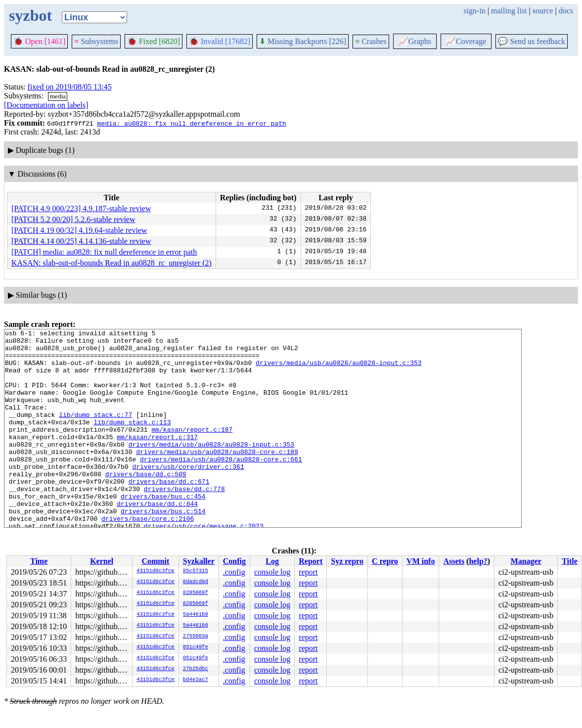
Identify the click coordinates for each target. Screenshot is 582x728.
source (543, 11)
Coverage (466, 41)
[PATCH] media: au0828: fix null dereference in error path (104, 252)
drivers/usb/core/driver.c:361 (188, 495)
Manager (526, 561)
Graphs (415, 41)
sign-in (474, 11)
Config (234, 561)
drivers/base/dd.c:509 (146, 503)
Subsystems (96, 41)
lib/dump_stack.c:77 (95, 432)
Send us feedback (532, 41)
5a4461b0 (196, 615)
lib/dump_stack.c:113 (132, 441)
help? (478, 561)
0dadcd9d (196, 582)
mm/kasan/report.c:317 (157, 459)
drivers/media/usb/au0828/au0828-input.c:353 (338, 370)
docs (566, 11)
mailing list (509, 11)
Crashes (371, 41)
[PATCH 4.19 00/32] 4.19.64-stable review (79, 230)
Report (311, 561)
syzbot (30, 15)
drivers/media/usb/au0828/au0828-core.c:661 (221, 486)
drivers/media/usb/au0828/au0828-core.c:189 (217, 477)
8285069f (196, 593)
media (58, 96)
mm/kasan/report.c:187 (192, 450)
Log (272, 561)
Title (570, 561)
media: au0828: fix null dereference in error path (191, 123)
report (308, 572)
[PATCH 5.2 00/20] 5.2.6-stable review (73, 219)
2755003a (196, 637)
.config (234, 572)
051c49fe (196, 647)
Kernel (102, 561)
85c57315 (196, 571)
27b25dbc (196, 669)
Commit (155, 561)
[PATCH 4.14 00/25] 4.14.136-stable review (81, 241)
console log (272, 572)
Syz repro (347, 561)
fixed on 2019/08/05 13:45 (70, 87)
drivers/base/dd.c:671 (169, 512)
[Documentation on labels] (46, 105)
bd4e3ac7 (196, 680)
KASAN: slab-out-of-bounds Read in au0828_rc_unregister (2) (112, 263)
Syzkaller (199, 561)
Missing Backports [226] (303, 41)
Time (39, 561)
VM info (421, 561)
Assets (454, 561)
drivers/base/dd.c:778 (184, 521)
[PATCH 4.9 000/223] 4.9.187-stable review (81, 208)
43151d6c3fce (156, 571)
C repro (385, 561)
